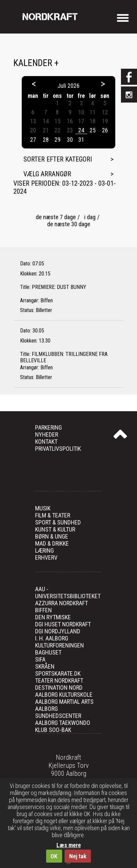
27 (33, 140)
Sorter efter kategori (58, 159)
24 (81, 130)
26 (105, 130)
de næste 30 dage (69, 224)
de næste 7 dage (56, 217)
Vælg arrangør (47, 174)
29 (57, 140)
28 (46, 140)
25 (93, 130)
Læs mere (69, 845)
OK (54, 856)
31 (81, 140)
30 (70, 140)
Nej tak (78, 856)
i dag (90, 217)
